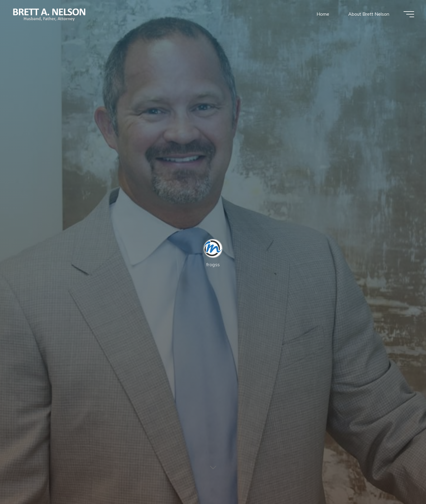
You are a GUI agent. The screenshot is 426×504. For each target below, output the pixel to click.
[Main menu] (409, 14)
